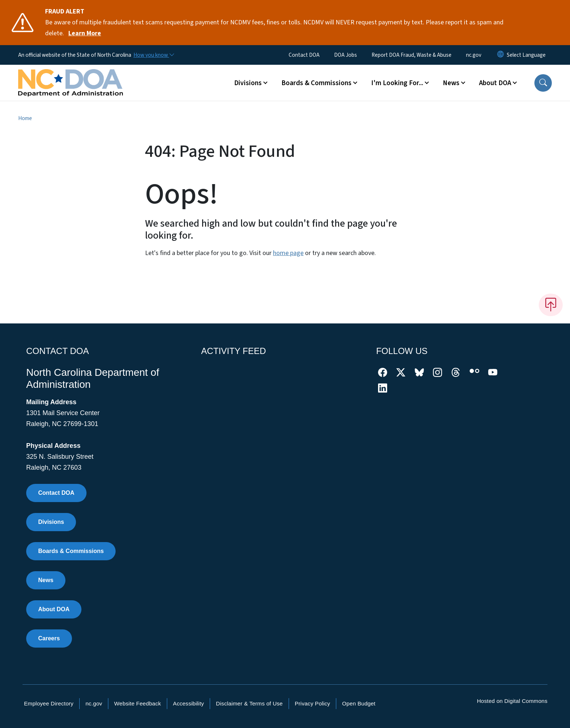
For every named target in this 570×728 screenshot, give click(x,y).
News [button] (451, 83)
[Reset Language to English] (501, 55)
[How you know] (153, 55)
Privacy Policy (312, 703)
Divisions (51, 522)
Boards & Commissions (71, 551)
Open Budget (359, 703)
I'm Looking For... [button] (397, 83)
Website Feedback (138, 703)
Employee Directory (49, 703)
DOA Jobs (346, 55)
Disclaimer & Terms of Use (249, 703)
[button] (543, 83)
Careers (49, 638)
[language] (526, 55)
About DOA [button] (495, 83)
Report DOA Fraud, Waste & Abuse (412, 55)
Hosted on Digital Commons (512, 701)
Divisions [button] (248, 83)
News (46, 580)
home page (288, 253)
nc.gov (474, 55)
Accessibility (188, 703)
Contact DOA (304, 55)
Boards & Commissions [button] (316, 83)
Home (25, 118)
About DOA (54, 609)
